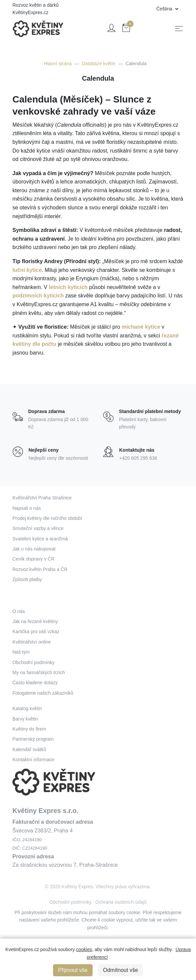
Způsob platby (27, 579)
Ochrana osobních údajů (121, 902)
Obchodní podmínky (33, 662)
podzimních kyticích (38, 296)
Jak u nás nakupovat (34, 549)
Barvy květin (25, 719)
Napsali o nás (27, 508)
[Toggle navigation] (179, 29)
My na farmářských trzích (39, 672)
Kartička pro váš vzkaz (36, 631)
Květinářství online (32, 642)
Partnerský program (33, 739)
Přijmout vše (73, 970)
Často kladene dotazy (35, 683)
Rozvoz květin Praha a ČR (40, 569)
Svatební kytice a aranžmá (40, 539)
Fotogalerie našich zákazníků (43, 693)
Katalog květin (27, 708)
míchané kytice (141, 327)
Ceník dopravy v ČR (33, 559)
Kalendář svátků (29, 749)
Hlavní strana (58, 64)
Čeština (165, 9)
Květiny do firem (29, 729)
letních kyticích (68, 287)
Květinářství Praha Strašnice (42, 498)
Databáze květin (99, 64)
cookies (84, 949)
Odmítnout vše (120, 970)
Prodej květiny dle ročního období (47, 518)
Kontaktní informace (33, 760)
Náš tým (21, 652)
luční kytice (27, 270)
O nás (19, 611)
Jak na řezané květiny (35, 621)
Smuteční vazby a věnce (38, 528)
